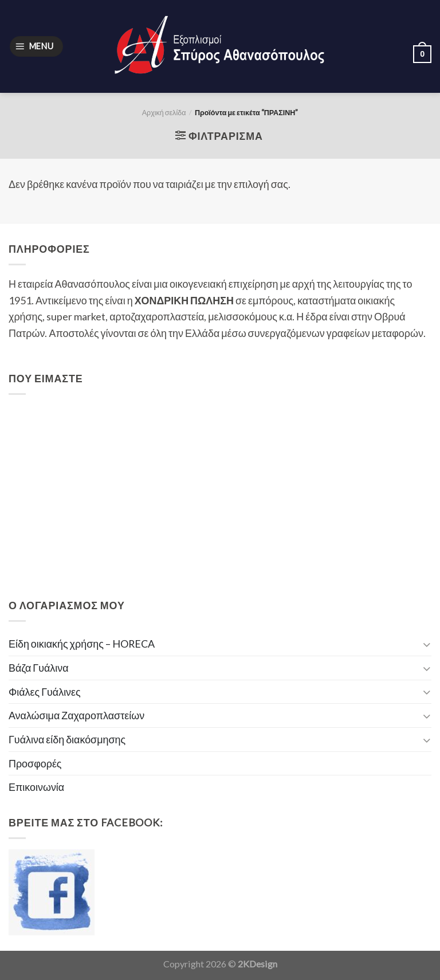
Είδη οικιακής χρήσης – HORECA (82, 644)
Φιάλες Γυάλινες (45, 692)
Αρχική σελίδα (164, 113)
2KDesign (258, 964)
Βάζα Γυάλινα (39, 668)
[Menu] (36, 46)
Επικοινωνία (36, 787)
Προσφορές (35, 763)
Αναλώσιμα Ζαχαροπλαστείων (76, 715)
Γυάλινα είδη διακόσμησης (67, 739)
